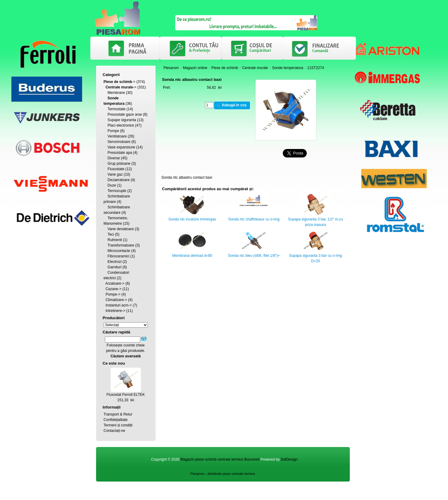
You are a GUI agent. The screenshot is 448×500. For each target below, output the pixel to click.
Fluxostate (116, 169)
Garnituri (115, 267)
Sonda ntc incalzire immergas (192, 219)
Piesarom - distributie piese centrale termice (223, 474)
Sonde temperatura (288, 68)
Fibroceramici (119, 256)
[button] (232, 105)
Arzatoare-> (115, 283)
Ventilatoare (117, 136)
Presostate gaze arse (125, 114)
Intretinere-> (115, 311)
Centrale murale (255, 68)
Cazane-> (113, 289)
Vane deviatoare (121, 229)
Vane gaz (115, 174)
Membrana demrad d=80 (192, 256)
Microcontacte (119, 251)
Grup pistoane (119, 164)
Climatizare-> (116, 300)
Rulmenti (115, 240)
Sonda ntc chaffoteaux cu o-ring (254, 219)
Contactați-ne (114, 431)
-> (120, 82)
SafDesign (289, 459)
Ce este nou (114, 363)
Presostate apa (120, 153)
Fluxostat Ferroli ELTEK (125, 395)
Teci (111, 234)
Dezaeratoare (119, 180)
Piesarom (171, 68)
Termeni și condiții (118, 425)
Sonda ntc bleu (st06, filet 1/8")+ (254, 256)
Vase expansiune (121, 147)
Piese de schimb (225, 68)
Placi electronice (121, 125)
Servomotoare (119, 142)
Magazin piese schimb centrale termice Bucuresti (220, 459)
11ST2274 (315, 68)
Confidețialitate (116, 420)
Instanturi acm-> (119, 305)
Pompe (113, 131)
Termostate (117, 109)
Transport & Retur (118, 414)
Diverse (114, 158)
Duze (112, 185)
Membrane (116, 93)
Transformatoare (121, 245)
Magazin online (195, 68)
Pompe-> (113, 294)
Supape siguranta (122, 120)
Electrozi (115, 262)
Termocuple (117, 191)
